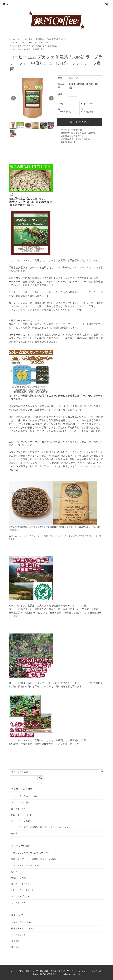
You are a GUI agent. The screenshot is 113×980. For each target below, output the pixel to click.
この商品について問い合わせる (75, 139)
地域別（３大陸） (25, 49)
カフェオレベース (19, 809)
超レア (14, 872)
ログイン (15, 947)
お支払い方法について (21, 922)
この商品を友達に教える (72, 136)
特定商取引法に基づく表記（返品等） (79, 133)
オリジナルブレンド (20, 896)
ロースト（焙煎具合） (21, 884)
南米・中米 (40, 49)
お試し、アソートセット (23, 890)
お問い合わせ (96, 971)
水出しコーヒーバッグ (21, 815)
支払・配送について (29, 971)
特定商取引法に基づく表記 (52, 971)
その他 (14, 833)
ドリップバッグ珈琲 (20, 802)
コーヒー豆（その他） (21, 821)
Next (51, 98)
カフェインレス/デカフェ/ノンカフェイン (34, 42)
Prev (13, 98)
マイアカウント (18, 935)
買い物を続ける (68, 142)
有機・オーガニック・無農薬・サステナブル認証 (37, 46)
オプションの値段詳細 (71, 130)
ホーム (12, 39)
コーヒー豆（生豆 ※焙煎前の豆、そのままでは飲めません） (43, 39)
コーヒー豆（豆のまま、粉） (25, 796)
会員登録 (15, 941)
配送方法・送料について (23, 928)
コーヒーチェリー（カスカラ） (26, 865)
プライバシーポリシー (77, 971)
